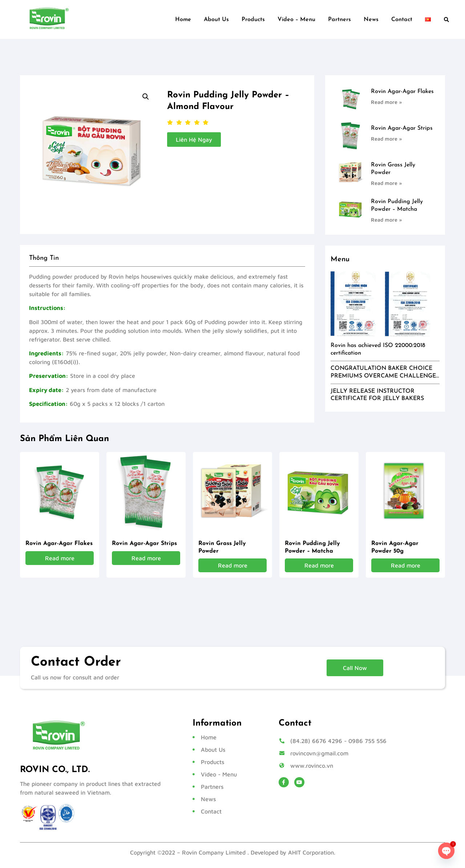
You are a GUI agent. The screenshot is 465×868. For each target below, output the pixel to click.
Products (253, 20)
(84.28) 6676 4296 (316, 741)
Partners (339, 20)
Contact (402, 20)
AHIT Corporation (311, 852)
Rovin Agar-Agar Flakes (402, 92)
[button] (446, 20)
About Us (216, 20)
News (371, 20)
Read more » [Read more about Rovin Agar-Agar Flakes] (387, 102)
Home (183, 20)
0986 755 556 (367, 741)
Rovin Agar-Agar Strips (402, 128)
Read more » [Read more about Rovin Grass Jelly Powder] (387, 183)
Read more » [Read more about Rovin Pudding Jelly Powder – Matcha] (387, 220)
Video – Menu (296, 20)
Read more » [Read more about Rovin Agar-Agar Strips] (387, 139)
